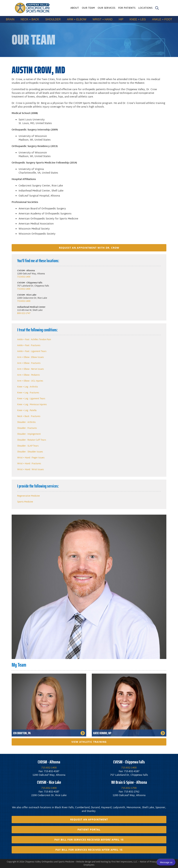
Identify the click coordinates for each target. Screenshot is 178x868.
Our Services (106, 8)
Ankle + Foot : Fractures (29, 346)
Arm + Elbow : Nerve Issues (31, 369)
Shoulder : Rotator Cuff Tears (32, 440)
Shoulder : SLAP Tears (28, 446)
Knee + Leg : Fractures (28, 393)
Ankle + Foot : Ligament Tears (32, 351)
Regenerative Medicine (29, 496)
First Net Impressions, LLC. (125, 862)
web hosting (102, 862)
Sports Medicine (25, 502)
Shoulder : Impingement (29, 434)
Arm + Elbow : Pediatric (29, 375)
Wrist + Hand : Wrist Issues (31, 470)
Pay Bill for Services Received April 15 (89, 840)
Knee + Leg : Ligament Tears (31, 399)
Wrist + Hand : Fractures (29, 464)
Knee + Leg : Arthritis (28, 387)
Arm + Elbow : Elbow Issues (31, 357)
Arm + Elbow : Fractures (29, 363)
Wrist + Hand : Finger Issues (31, 458)
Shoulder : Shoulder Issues (30, 452)
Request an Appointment (89, 819)
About (75, 8)
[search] (157, 9)
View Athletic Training (89, 742)
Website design (84, 862)
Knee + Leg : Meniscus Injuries (32, 405)
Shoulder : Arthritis (26, 422)
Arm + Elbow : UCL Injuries (30, 381)
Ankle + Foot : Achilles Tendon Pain (34, 340)
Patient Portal (89, 830)
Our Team (88, 8)
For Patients (127, 8)
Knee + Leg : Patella (27, 411)
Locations (145, 8)
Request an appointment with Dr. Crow (89, 248)
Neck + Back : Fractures (29, 416)
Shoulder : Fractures (27, 428)
